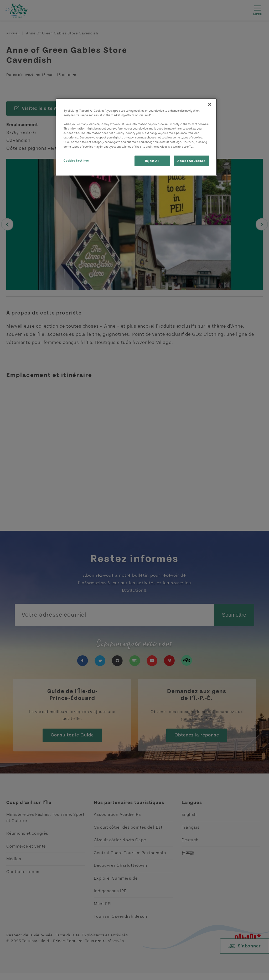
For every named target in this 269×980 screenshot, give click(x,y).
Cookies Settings (76, 161)
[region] (136, 137)
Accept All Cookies (191, 161)
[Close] (210, 104)
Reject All (152, 161)
